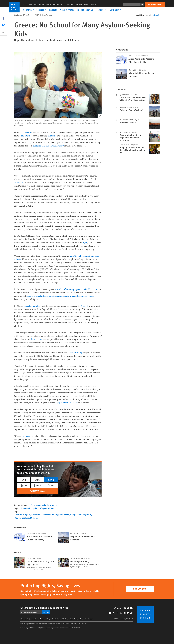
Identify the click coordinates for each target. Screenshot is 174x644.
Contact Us (25, 619)
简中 (31, 4)
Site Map (65, 619)
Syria (85, 243)
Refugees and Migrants (81, 515)
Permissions (56, 619)
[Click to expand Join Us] (91, 10)
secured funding (75, 353)
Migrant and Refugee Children (55, 515)
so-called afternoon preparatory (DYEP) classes (77, 289)
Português (71, 4)
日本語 (63, 4)
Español (86, 4)
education (25, 136)
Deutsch (56, 4)
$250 (51, 480)
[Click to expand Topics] (42, 10)
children (51, 136)
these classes (36, 339)
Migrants (34, 518)
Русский (79, 4)
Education (36, 515)
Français (49, 4)
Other (51, 485)
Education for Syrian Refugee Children (37, 508)
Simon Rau (19, 183)
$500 (24, 485)
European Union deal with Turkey (48, 146)
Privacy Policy (45, 619)
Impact (80, 10)
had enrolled (35, 306)
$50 (24, 480)
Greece (28, 132)
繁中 (36, 4)
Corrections (34, 619)
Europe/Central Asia (40, 505)
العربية (25, 4)
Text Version (89, 619)
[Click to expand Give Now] (116, 10)
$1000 (37, 485)
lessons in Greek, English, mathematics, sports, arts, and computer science (60, 296)
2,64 (26, 306)
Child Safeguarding (76, 619)
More (94, 4)
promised (26, 436)
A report (84, 306)
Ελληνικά (156, 15)
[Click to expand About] (103, 10)
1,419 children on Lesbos (67, 403)
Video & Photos (67, 10)
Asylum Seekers (22, 518)
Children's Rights (22, 515)
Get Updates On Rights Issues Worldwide (44, 608)
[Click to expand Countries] (29, 10)
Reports (53, 10)
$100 (37, 480)
